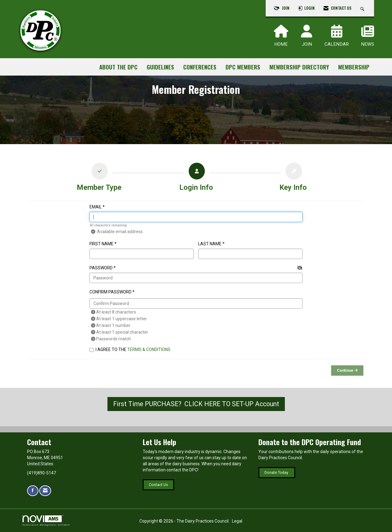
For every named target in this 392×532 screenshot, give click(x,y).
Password (101, 268)
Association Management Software (46, 521)
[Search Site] (363, 8)
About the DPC (118, 67)
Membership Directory (299, 67)
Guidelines (160, 67)
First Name (101, 244)
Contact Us (158, 485)
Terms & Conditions (149, 349)
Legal (237, 521)
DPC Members (243, 67)
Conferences (200, 67)
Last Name (210, 244)
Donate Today (277, 472)
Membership (354, 67)
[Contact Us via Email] (45, 491)
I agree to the (130, 349)
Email (96, 207)
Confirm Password (110, 292)
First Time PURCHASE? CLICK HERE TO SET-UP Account (196, 404)
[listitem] (99, 179)
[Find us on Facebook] (33, 491)
